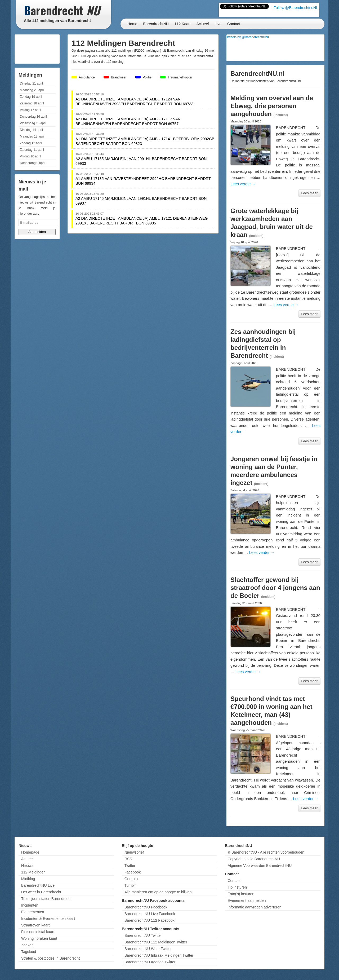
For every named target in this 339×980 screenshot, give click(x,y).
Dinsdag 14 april (31, 130)
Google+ (131, 879)
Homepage (30, 852)
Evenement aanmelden (247, 900)
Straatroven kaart (35, 925)
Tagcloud (29, 952)
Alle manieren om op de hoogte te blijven (158, 892)
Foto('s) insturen (241, 894)
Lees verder (243, 184)
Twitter (130, 866)
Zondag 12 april (31, 143)
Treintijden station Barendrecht (46, 899)
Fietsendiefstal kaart (38, 932)
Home (132, 24)
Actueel (203, 24)
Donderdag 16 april (33, 117)
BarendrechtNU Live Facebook (150, 914)
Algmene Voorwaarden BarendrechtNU (260, 866)
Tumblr (130, 885)
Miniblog (28, 879)
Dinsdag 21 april (31, 83)
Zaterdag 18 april (32, 103)
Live (218, 24)
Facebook (133, 872)
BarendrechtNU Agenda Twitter (150, 962)
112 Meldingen (33, 872)
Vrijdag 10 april (30, 156)
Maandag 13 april (32, 136)
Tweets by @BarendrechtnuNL (248, 37)
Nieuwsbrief (134, 852)
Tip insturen (237, 887)
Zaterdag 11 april (32, 150)
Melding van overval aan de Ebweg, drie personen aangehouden (272, 106)
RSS (128, 859)
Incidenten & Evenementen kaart (48, 919)
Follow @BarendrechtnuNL (296, 8)
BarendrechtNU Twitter (143, 935)
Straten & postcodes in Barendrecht (50, 958)
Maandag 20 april (32, 90)
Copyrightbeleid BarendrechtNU (254, 859)
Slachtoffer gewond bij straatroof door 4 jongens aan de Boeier (275, 588)
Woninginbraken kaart (39, 938)
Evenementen (33, 912)
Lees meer (309, 193)
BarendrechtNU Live (38, 885)
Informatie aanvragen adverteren (254, 907)
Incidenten (30, 905)
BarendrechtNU (156, 24)
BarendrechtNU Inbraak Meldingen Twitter (159, 955)
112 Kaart (183, 24)
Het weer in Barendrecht (41, 892)
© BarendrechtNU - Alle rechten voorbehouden (266, 852)
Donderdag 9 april (32, 163)
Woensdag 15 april (33, 123)
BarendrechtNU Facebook (146, 907)
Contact (234, 24)
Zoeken (27, 945)
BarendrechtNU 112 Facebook (150, 920)
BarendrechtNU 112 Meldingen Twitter (156, 942)
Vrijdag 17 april (30, 110)
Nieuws (27, 866)
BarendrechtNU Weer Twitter (148, 949)
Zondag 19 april (31, 97)
